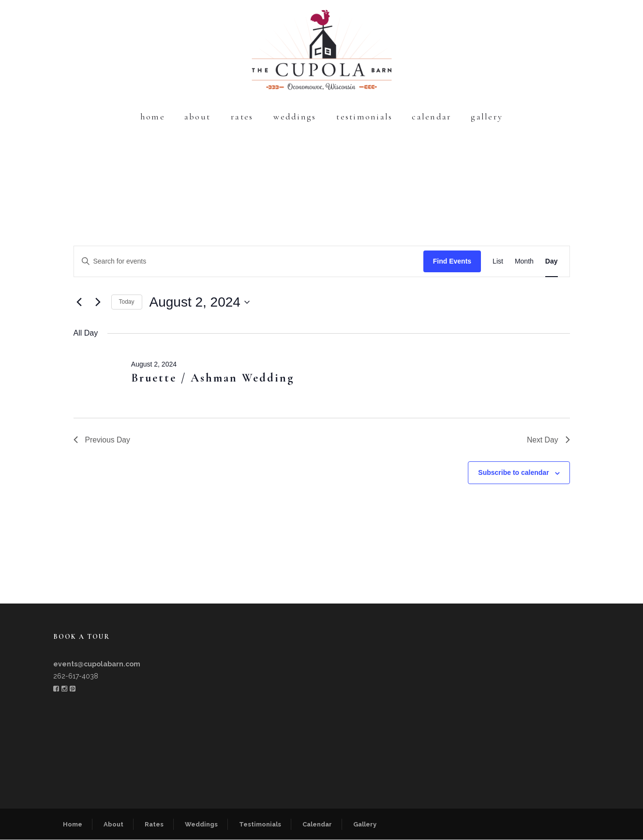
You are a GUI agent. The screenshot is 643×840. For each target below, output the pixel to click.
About (197, 117)
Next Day (548, 440)
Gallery (487, 117)
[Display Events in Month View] (524, 261)
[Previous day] (79, 302)
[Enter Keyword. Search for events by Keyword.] (249, 261)
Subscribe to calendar (513, 473)
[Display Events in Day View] (552, 261)
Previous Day (102, 440)
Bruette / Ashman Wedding (213, 378)
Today (127, 302)
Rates (242, 117)
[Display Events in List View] (498, 261)
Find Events (452, 261)
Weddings (295, 117)
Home (153, 117)
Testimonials (364, 117)
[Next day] (98, 302)
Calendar (432, 117)
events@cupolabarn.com (97, 664)
